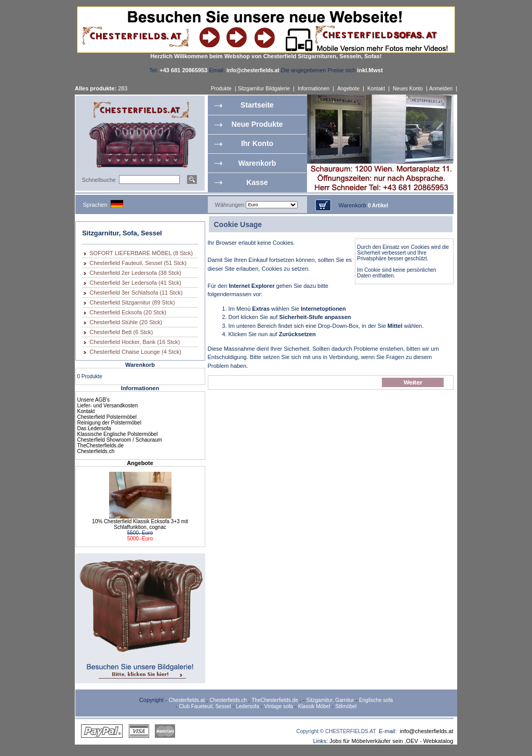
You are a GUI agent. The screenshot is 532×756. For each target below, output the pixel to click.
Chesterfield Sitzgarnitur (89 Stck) (132, 302)
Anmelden (441, 89)
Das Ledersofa (94, 428)
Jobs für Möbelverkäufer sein (366, 741)
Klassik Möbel (314, 706)
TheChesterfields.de (101, 446)
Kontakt (376, 89)
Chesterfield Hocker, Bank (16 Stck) (135, 342)
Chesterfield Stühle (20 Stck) (126, 322)
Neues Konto (408, 89)
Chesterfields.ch (96, 451)
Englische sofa (376, 700)
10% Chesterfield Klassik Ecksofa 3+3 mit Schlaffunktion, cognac (140, 524)
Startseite (257, 105)
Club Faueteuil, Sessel (205, 706)
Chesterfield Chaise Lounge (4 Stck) (135, 352)
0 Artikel (378, 205)
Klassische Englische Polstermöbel (118, 434)
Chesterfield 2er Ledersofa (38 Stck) (135, 273)
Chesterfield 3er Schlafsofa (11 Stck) (136, 293)
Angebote (348, 89)
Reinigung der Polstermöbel (109, 423)
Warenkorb (257, 163)
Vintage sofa (279, 706)
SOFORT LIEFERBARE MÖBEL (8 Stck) (141, 253)
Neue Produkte (257, 124)
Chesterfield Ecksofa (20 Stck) (128, 312)
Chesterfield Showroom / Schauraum (120, 440)
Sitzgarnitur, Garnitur (330, 700)
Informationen (314, 89)
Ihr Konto (257, 143)
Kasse (257, 182)
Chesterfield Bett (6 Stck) (121, 332)
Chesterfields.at (187, 700)
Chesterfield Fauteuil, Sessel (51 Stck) (138, 263)
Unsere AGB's (94, 400)
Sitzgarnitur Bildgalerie (264, 89)
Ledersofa (247, 706)
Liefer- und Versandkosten (108, 406)
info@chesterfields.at (427, 731)
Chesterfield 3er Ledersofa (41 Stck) (135, 283)
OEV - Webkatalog (430, 741)
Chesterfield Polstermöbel (107, 417)
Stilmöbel (346, 706)
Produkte (221, 89)
